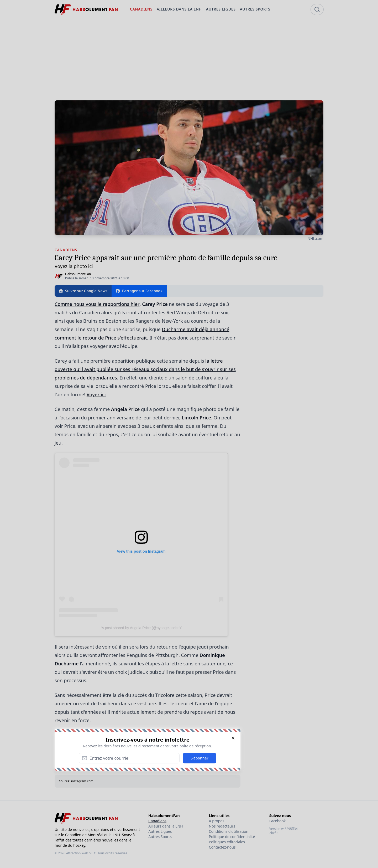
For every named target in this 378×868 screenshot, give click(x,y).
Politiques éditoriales (227, 842)
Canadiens (157, 821)
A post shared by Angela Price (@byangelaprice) (141, 628)
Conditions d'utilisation (229, 831)
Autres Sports (160, 837)
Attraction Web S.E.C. (82, 853)
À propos (217, 821)
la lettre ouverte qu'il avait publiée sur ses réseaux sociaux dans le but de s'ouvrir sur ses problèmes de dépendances (145, 369)
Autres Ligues (160, 831)
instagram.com (82, 781)
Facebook (278, 821)
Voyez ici (96, 394)
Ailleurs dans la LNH (166, 826)
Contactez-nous (222, 847)
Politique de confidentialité (232, 837)
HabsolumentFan (78, 274)
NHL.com (316, 238)
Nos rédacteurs (222, 826)
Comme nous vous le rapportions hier (97, 304)
